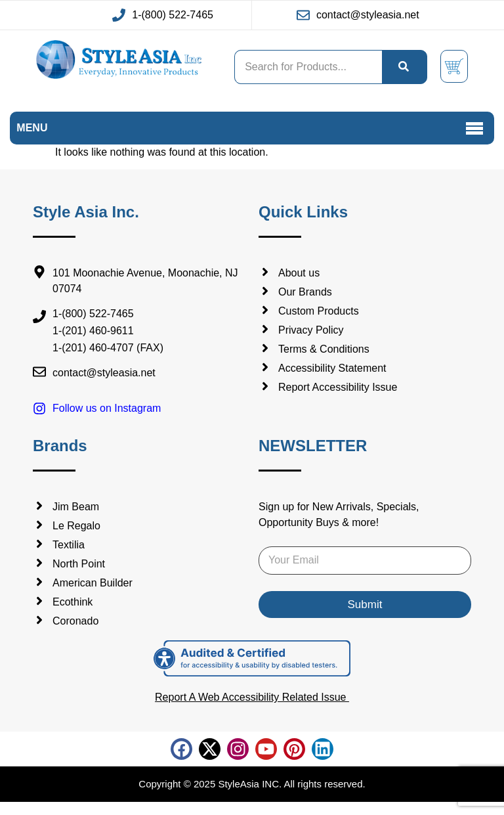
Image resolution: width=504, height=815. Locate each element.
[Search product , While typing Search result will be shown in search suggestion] (308, 67)
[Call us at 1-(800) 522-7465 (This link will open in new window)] (163, 15)
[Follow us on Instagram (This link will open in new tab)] (238, 749)
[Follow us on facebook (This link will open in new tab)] (181, 749)
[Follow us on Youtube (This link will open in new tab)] (266, 749)
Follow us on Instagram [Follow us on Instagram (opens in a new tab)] (107, 408)
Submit (365, 605)
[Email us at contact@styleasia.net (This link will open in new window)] (358, 15)
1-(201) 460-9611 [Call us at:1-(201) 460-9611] (93, 331)
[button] (474, 128)
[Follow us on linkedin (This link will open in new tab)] (323, 749)
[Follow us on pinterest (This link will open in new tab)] (294, 749)
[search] (404, 67)
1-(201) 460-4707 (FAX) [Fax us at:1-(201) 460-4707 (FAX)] (108, 348)
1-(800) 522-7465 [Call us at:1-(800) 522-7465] (93, 314)
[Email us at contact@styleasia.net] (139, 373)
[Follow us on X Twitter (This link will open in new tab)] (210, 749)
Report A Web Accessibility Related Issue (252, 697)
